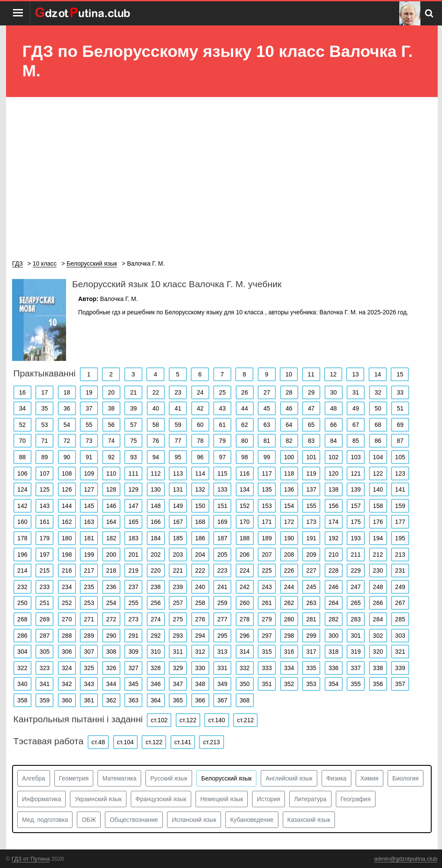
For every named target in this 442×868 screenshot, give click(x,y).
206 (245, 555)
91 (89, 457)
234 (67, 587)
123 (400, 473)
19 (89, 392)
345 (134, 684)
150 (200, 506)
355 (355, 684)
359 (45, 700)
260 (245, 603)
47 (311, 408)
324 (67, 668)
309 (134, 652)
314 (245, 652)
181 (89, 538)
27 (267, 392)
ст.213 (211, 742)
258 (200, 603)
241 (222, 587)
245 (311, 587)
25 (222, 392)
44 (245, 408)
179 (45, 538)
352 (289, 684)
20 (111, 392)
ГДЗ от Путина (31, 859)
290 (111, 636)
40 (156, 408)
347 (178, 684)
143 (45, 506)
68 (378, 425)
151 (222, 506)
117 (267, 473)
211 (355, 555)
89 (44, 457)
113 (178, 473)
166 (156, 522)
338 (378, 668)
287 (45, 636)
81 (267, 441)
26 (245, 392)
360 (67, 700)
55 (89, 425)
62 (245, 425)
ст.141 (183, 742)
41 (178, 408)
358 (22, 700)
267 (400, 603)
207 (267, 555)
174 (333, 522)
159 (400, 506)
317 (311, 652)
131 (178, 489)
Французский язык (161, 799)
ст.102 (159, 720)
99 (267, 457)
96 (200, 457)
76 (156, 441)
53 (44, 425)
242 (245, 587)
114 (200, 473)
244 (289, 587)
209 (311, 555)
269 (45, 619)
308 (111, 652)
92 (111, 457)
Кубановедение (252, 820)
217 (89, 570)
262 (289, 603)
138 (333, 489)
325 (89, 668)
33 (400, 392)
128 (111, 489)
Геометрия (74, 778)
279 (267, 619)
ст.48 (98, 742)
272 (111, 619)
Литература (310, 799)
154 (289, 506)
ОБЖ (89, 820)
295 (222, 636)
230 (378, 570)
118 (289, 473)
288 (67, 636)
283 (355, 619)
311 (178, 652)
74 (111, 441)
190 (289, 538)
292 (156, 636)
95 (178, 457)
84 (334, 441)
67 (356, 425)
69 (400, 425)
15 (400, 374)
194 (378, 538)
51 (400, 408)
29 (311, 392)
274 (156, 619)
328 (156, 668)
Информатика (41, 799)
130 (156, 489)
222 (200, 570)
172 (289, 522)
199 (89, 555)
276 (200, 619)
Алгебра (34, 778)
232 (22, 587)
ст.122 (188, 720)
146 (111, 506)
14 (378, 374)
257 (178, 603)
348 (200, 684)
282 (333, 619)
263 (311, 603)
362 (111, 700)
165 (134, 522)
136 (289, 489)
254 (111, 603)
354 (333, 684)
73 (89, 441)
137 (311, 489)
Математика (119, 778)
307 (89, 652)
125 (45, 489)
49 (356, 408)
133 (222, 489)
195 (400, 538)
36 (67, 408)
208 (289, 555)
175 (355, 522)
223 (222, 570)
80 (245, 441)
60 (200, 425)
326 (111, 668)
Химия (369, 778)
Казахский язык (309, 820)
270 (67, 619)
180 (67, 538)
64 (289, 425)
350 (245, 684)
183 (134, 538)
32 (378, 392)
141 (400, 489)
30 (334, 392)
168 (200, 522)
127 (89, 489)
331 (222, 668)
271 (89, 619)
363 (134, 700)
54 (67, 425)
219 (134, 570)
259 (222, 603)
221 (178, 570)
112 (156, 473)
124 (22, 489)
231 (400, 570)
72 (67, 441)
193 (355, 538)
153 (267, 506)
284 (378, 619)
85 (356, 441)
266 (378, 603)
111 (134, 473)
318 (333, 652)
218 (111, 570)
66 (334, 425)
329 (178, 668)
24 (200, 392)
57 (133, 425)
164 (111, 522)
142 (22, 506)
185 (178, 538)
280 (289, 619)
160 (22, 522)
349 (222, 684)
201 (134, 555)
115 (222, 473)
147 (134, 506)
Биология (406, 778)
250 (22, 603)
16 (22, 392)
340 (22, 684)
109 (89, 473)
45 (267, 408)
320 (378, 652)
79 (222, 441)
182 (111, 538)
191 (311, 538)
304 (22, 652)
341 (45, 684)
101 (311, 457)
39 (133, 408)
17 (44, 392)
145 (89, 506)
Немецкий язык (222, 799)
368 (245, 700)
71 (44, 441)
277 (222, 619)
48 (334, 408)
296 (245, 636)
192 (333, 538)
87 (400, 441)
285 (400, 619)
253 (89, 603)
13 (356, 374)
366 (200, 700)
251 (45, 603)
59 (178, 425)
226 (289, 570)
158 (378, 506)
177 (400, 522)
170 (245, 522)
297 (267, 636)
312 (200, 652)
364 (156, 700)
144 (67, 506)
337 (355, 668)
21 (133, 392)
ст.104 (125, 742)
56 (111, 425)
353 (311, 684)
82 (289, 441)
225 (267, 570)
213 (400, 555)
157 (355, 506)
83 (311, 441)
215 (45, 570)
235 (89, 587)
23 (178, 392)
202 (156, 555)
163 (89, 522)
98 (245, 457)
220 (156, 570)
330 (200, 668)
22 (156, 392)
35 (44, 408)
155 (311, 506)
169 (222, 522)
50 (378, 408)
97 (222, 457)
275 (178, 619)
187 (222, 538)
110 (111, 473)
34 (22, 408)
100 (289, 457)
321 (400, 652)
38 (111, 408)
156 (333, 506)
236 (111, 587)
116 (245, 473)
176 (378, 522)
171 (267, 522)
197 (45, 555)
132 (200, 489)
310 (156, 652)
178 (22, 538)
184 (156, 538)
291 (134, 636)
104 (378, 457)
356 (378, 684)
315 (267, 652)
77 (178, 441)
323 (45, 668)
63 (267, 425)
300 (333, 636)
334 (289, 668)
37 (89, 408)
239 (178, 587)
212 (378, 555)
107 (45, 473)
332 (245, 668)
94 (156, 457)
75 (133, 441)
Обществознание (134, 820)
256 (156, 603)
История (268, 799)
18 (67, 392)
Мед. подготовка (45, 820)
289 (89, 636)
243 (267, 587)
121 (355, 473)
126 (67, 489)
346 (156, 684)
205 (222, 555)
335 (311, 668)
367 (222, 700)
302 (378, 636)
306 (67, 652)
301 (355, 636)
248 (378, 587)
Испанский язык (194, 820)
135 (267, 489)
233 (45, 587)
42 (200, 408)
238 (156, 587)
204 (200, 555)
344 (111, 684)
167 (178, 522)
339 (400, 668)
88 (22, 457)
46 (289, 408)
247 (355, 587)
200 (111, 555)
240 (200, 587)
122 (378, 473)
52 (22, 425)
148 (156, 506)
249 (400, 587)
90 (67, 457)
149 (178, 506)
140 (378, 489)
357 (400, 684)
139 (355, 489)
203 (178, 555)
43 (222, 408)
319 (355, 652)
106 (22, 473)
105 (400, 457)
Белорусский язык (226, 778)
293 (178, 636)
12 (333, 374)
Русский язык (169, 778)
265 (355, 603)
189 (267, 538)
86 (378, 441)
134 (245, 489)
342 (67, 684)
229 (355, 570)
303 (400, 636)
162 (67, 522)
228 (333, 570)
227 (311, 570)
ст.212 (245, 720)
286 (22, 636)
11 (311, 374)
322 (22, 668)
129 (134, 489)
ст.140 (216, 720)
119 (311, 473)
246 (333, 587)
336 (333, 668)
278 (245, 619)
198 (67, 555)
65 (311, 425)
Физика (336, 778)
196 (22, 555)
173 (311, 522)
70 (22, 441)
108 (67, 473)
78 (200, 441)
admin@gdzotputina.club (406, 859)
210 (333, 555)
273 (134, 619)
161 (45, 522)
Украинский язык (98, 799)
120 (333, 473)
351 (267, 684)
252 (67, 603)
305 (45, 652)
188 (245, 538)
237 (134, 587)
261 (267, 603)
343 (89, 684)
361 (89, 700)
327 (134, 668)
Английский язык (289, 778)
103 (355, 457)
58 (156, 425)
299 (311, 636)
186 (200, 538)
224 (245, 570)
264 (333, 603)
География (356, 799)
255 (134, 603)
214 (22, 570)
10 (289, 374)
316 (289, 652)
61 (222, 425)
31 (356, 392)
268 (22, 619)
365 (178, 700)
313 (222, 652)
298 (289, 636)
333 (267, 668)
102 (333, 457)
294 (200, 636)
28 (289, 392)
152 (245, 506)
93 (133, 457)
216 (67, 570)
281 (311, 619)
